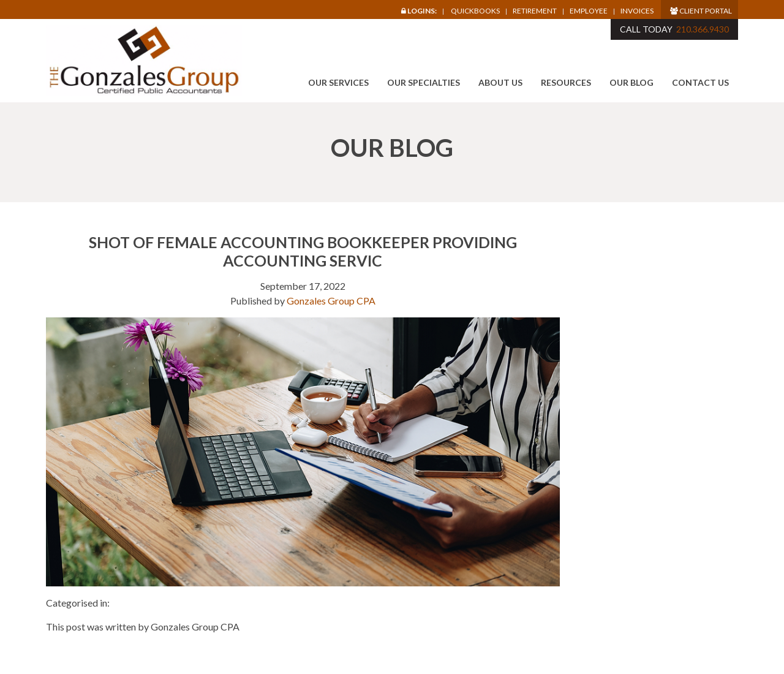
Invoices (637, 11)
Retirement (535, 11)
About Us (500, 82)
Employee (589, 11)
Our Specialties (424, 82)
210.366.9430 (703, 29)
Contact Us (700, 82)
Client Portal (701, 11)
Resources (566, 82)
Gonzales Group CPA (331, 301)
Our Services (338, 82)
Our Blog (631, 82)
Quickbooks (475, 11)
